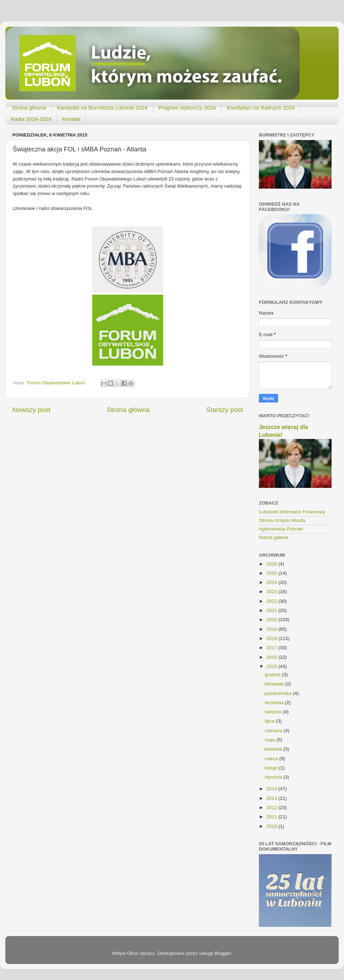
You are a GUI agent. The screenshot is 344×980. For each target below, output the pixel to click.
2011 (272, 817)
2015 (272, 666)
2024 (272, 582)
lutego (272, 768)
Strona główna (29, 108)
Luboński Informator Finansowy (292, 512)
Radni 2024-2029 (31, 119)
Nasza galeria (274, 537)
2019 (272, 629)
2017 (272, 648)
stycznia (274, 777)
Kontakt (71, 119)
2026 (272, 564)
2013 (272, 798)
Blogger (223, 953)
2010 (272, 826)
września (275, 703)
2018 (272, 638)
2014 (272, 789)
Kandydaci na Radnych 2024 (261, 108)
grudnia (273, 675)
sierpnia (274, 712)
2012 (272, 808)
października (279, 693)
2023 (272, 592)
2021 (272, 610)
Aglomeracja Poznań (281, 529)
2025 (272, 573)
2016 (272, 657)
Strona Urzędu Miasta (282, 520)
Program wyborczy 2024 (187, 108)
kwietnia (274, 749)
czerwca (274, 731)
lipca (270, 721)
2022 (272, 601)
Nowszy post (31, 410)
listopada (275, 684)
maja (270, 740)
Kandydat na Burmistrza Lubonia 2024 (102, 108)
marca (272, 759)
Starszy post (224, 410)
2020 (272, 620)
